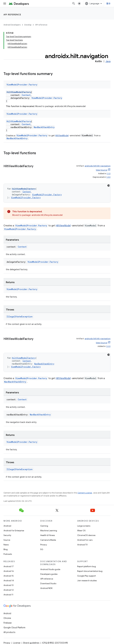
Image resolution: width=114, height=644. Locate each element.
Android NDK (46, 588)
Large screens (84, 526)
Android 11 (8, 595)
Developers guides (49, 574)
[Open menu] (5, 4)
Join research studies (87, 580)
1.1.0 (109, 174)
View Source (102, 170)
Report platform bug (87, 566)
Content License (85, 493)
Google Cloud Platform (14, 628)
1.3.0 (108, 177)
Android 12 (9, 590)
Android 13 (8, 585)
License (17, 643)
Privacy (44, 545)
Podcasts (8, 554)
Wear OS (81, 531)
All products (9, 632)
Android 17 (9, 566)
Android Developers (12, 25)
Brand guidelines (31, 643)
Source (7, 540)
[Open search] (74, 4)
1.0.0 (108, 346)
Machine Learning (49, 531)
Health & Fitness (48, 535)
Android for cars (85, 540)
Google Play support (87, 576)
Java (108, 61)
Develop (28, 25)
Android (7, 526)
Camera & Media (48, 540)
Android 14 (9, 580)
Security (7, 535)
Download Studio (48, 583)
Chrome (7, 618)
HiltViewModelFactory (19, 92)
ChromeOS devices (86, 535)
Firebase (8, 623)
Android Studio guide (50, 569)
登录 (109, 4)
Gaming (44, 526)
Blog (6, 549)
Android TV (82, 545)
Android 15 (9, 576)
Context (26, 95)
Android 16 (9, 571)
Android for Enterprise (14, 531)
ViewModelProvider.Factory (22, 85)
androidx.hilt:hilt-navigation (98, 166)
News (6, 545)
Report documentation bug (90, 571)
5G (42, 549)
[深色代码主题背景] (109, 186)
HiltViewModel (62, 136)
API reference (12, 15)
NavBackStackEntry (44, 127)
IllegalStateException (20, 317)
